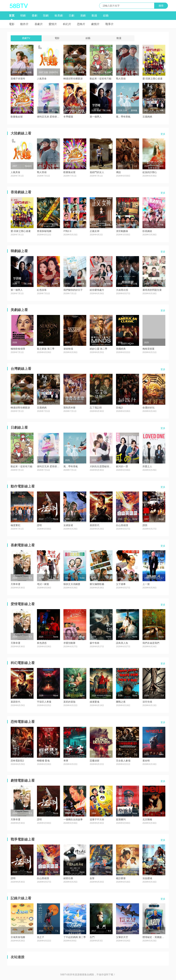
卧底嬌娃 (147, 231)
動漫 (94, 16)
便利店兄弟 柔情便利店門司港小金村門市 (59, 117)
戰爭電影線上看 (23, 839)
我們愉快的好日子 (73, 290)
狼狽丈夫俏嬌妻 (72, 584)
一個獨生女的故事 (73, 819)
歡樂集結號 (17, 117)
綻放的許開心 (150, 172)
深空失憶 (147, 702)
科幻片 (67, 24)
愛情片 (53, 24)
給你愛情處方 (97, 290)
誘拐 (145, 525)
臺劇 (35, 16)
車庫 (66, 761)
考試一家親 (43, 584)
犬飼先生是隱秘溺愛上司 (103, 466)
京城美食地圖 (18, 937)
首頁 (12, 16)
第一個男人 (96, 117)
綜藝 (106, 16)
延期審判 (121, 819)
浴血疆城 (147, 878)
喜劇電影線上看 (23, 545)
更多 (163, 134)
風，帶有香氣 (123, 117)
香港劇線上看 (21, 192)
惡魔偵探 (95, 761)
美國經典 (121, 349)
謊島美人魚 (122, 643)
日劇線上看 (19, 427)
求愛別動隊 (69, 643)
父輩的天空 (122, 937)
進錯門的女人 (97, 172)
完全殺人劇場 (123, 761)
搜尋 (161, 6)
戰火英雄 (121, 79)
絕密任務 (68, 878)
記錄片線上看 (21, 898)
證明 (39, 525)
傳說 (118, 172)
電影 (12, 24)
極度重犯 (15, 525)
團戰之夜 (121, 702)
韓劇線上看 (19, 251)
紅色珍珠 (42, 290)
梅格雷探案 (148, 349)
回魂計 (120, 408)
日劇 (71, 16)
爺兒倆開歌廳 (97, 584)
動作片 (24, 24)
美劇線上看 (19, 310)
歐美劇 (59, 16)
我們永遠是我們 (151, 643)
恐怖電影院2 (17, 761)
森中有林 (95, 643)
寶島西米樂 (69, 408)
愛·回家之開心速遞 (152, 79)
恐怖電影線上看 (23, 722)
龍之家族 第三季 (46, 349)
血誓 (92, 878)
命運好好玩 (148, 408)
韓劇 (23, 16)
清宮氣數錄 (122, 231)
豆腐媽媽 (147, 117)
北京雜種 (147, 819)
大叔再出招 (122, 290)
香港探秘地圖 (44, 231)
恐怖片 (81, 24)
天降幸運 (15, 584)
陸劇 (46, 16)
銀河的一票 (122, 466)
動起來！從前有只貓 (101, 79)
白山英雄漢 (122, 525)
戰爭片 (109, 24)
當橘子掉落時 (18, 79)
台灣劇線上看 (21, 369)
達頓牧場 (68, 349)
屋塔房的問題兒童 (152, 290)
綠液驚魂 (95, 702)
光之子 (41, 937)
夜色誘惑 (42, 643)
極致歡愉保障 (18, 349)
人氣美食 (42, 79)
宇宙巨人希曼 (44, 702)
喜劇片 (39, 24)
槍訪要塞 (121, 878)
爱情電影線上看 (23, 604)
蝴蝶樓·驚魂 (43, 761)
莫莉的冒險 (69, 702)
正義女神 (95, 231)
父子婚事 (121, 584)
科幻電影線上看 (23, 663)
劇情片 (95, 24)
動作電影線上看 (23, 486)
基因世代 (95, 525)
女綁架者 (68, 525)
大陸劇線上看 (21, 133)
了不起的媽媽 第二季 (75, 937)
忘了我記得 (96, 408)
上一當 (146, 584)
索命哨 (146, 761)
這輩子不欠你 (97, 819)
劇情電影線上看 (23, 781)
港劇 (83, 16)
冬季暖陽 (68, 117)
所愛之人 (147, 466)
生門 (92, 937)
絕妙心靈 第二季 (98, 349)
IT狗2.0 (67, 231)
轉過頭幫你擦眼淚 (73, 79)
